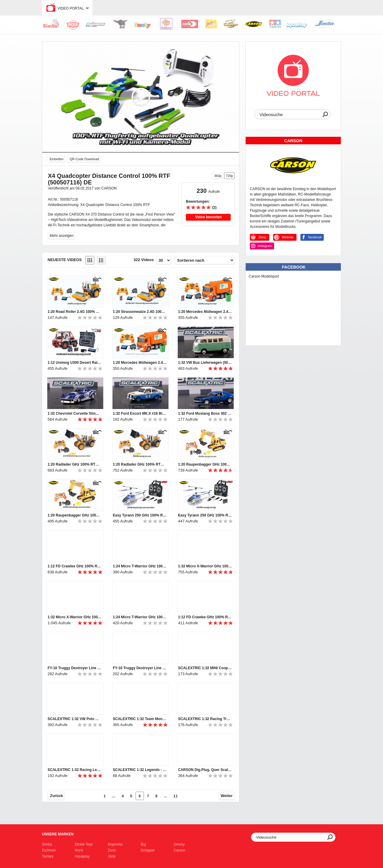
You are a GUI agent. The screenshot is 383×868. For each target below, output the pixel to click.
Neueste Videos (65, 260)
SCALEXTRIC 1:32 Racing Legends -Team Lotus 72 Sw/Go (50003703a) (75, 770)
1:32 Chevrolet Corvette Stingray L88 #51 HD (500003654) (75, 413)
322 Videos (144, 260)
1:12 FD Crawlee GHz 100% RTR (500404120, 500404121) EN (75, 566)
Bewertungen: (198, 202)
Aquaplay (82, 856)
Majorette (115, 844)
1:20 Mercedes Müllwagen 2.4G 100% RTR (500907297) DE (140, 363)
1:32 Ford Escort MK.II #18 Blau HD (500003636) (140, 413)
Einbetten (57, 159)
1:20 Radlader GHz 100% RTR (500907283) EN (140, 464)
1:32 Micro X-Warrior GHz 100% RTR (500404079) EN (205, 566)
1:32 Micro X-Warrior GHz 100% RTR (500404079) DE (75, 617)
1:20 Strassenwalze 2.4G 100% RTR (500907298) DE (140, 312)
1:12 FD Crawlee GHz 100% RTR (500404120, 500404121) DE (205, 617)
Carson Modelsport (264, 276)
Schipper (148, 850)
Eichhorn (49, 850)
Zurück (56, 796)
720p (230, 176)
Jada (112, 856)
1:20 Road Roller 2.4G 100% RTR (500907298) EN (75, 312)
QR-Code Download (84, 159)
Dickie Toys (84, 844)
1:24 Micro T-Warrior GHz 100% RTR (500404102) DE (140, 617)
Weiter (227, 796)
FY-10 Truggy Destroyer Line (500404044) (140, 668)
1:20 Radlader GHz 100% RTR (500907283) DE (75, 464)
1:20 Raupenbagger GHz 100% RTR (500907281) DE (75, 515)
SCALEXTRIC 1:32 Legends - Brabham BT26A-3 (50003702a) (140, 770)
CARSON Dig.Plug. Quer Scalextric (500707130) (205, 770)
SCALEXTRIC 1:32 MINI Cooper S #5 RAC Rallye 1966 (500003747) (205, 668)
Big (143, 844)
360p (218, 176)
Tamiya (48, 856)
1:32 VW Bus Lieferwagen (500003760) (205, 363)
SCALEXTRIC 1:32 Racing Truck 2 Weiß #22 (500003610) (205, 719)
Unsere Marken (58, 834)
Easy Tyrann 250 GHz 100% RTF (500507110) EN (205, 515)
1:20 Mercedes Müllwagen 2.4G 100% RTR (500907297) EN (205, 312)
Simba (47, 844)
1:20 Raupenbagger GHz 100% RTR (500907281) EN (205, 464)
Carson (179, 850)
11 (175, 796)
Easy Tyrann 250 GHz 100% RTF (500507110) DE (140, 515)
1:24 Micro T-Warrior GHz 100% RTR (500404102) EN (140, 566)
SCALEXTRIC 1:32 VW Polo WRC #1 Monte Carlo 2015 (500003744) (75, 719)
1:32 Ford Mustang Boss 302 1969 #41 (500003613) (205, 413)
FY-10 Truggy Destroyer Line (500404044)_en (75, 668)
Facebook (294, 267)
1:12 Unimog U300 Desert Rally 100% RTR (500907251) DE (75, 363)
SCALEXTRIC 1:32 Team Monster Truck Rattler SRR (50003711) (140, 719)
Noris (79, 850)
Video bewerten (208, 217)
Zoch (112, 850)
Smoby (179, 844)
